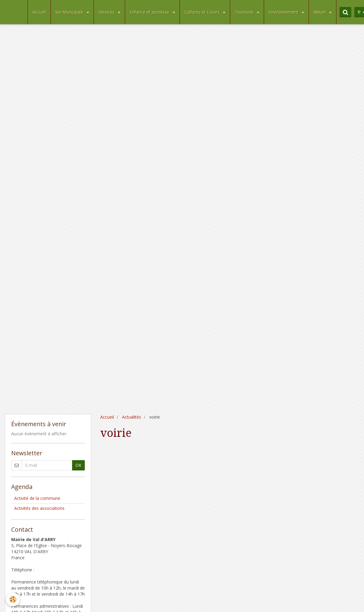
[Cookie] (13, 599)
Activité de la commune (37, 498)
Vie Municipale (70, 12)
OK (78, 465)
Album (320, 12)
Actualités (132, 417)
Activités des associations (39, 508)
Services (107, 12)
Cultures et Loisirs (203, 12)
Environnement (284, 12)
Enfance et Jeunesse (150, 12)
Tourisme (245, 12)
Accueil (39, 12)
